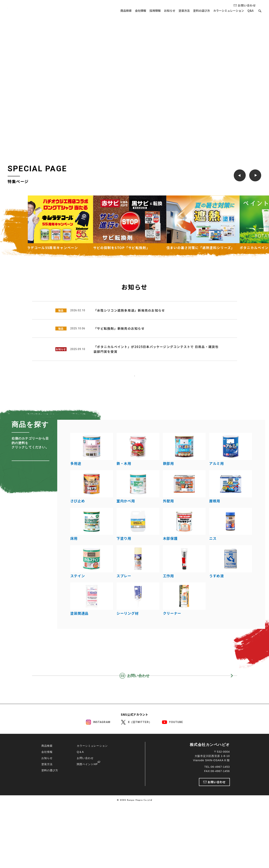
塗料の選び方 (199, 11)
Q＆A (80, 832)
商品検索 (116, 11)
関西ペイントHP (87, 844)
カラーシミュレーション (227, 11)
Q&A (250, 11)
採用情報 (148, 11)
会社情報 (132, 11)
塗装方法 (180, 11)
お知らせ (164, 11)
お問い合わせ (85, 838)
